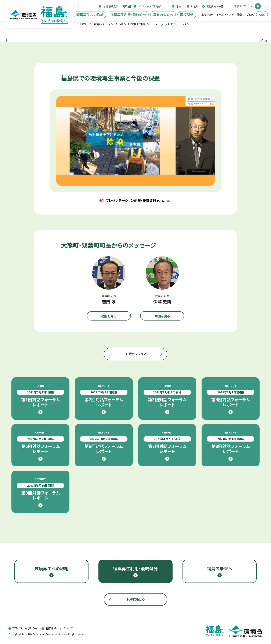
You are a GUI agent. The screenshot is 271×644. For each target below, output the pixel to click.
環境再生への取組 (90, 15)
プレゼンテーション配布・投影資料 (139, 200)
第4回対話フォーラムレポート (231, 396)
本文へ (180, 6)
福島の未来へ (163, 15)
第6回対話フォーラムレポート (104, 442)
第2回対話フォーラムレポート (104, 396)
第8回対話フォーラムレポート (231, 442)
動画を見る (109, 316)
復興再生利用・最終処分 (128, 15)
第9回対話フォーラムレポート (40, 489)
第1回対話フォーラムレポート (40, 396)
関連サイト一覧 (215, 6)
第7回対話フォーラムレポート (167, 442)
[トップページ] (83, 24)
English (195, 6)
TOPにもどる (136, 599)
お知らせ (207, 15)
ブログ (250, 15)
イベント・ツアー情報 (229, 15)
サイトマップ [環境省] (150, 6)
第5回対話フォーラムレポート (40, 442)
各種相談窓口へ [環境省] (117, 6)
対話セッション (136, 354)
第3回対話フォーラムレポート (167, 396)
